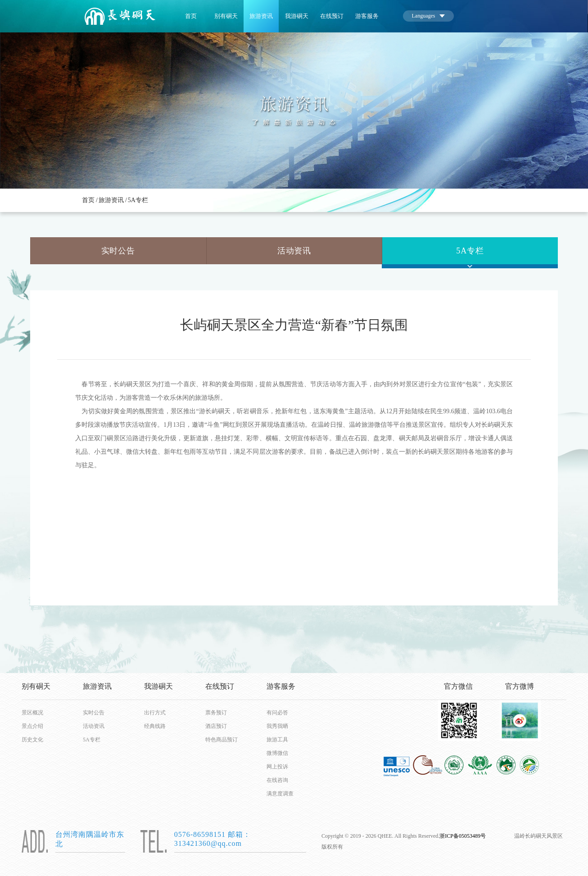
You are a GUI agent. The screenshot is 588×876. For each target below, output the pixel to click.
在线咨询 (277, 780)
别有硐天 (226, 16)
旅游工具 (277, 740)
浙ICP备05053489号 (463, 836)
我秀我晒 (277, 726)
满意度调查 (280, 794)
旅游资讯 (261, 16)
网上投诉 (277, 767)
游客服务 (367, 16)
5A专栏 (138, 200)
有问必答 (277, 713)
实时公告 (118, 251)
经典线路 (155, 726)
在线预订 (332, 16)
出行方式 (155, 713)
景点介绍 (32, 726)
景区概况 (32, 713)
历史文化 (32, 740)
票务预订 (216, 713)
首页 (191, 16)
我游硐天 (297, 16)
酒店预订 (216, 726)
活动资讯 (294, 251)
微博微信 (277, 753)
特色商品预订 (220, 740)
